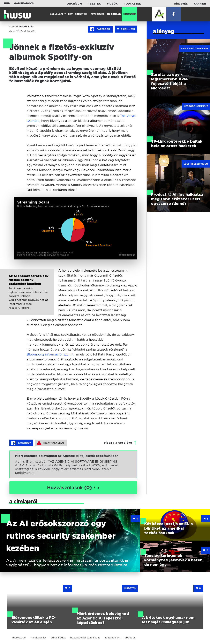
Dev (70, 14)
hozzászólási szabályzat (85, 638)
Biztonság (114, 14)
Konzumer (129, 14)
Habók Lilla (26, 27)
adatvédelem (112, 638)
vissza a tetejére (118, 443)
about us (130, 638)
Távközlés (97, 14)
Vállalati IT (58, 14)
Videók (112, 4)
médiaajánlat (39, 638)
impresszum (19, 638)
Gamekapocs (24, 4)
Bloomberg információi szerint (50, 354)
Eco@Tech (82, 14)
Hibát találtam (50, 443)
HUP (7, 4)
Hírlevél (181, 4)
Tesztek (94, 4)
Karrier (200, 4)
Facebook (100, 29)
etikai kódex (58, 638)
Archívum (74, 4)
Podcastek (132, 4)
